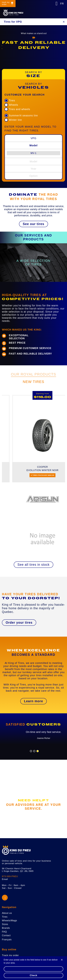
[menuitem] (33, 153)
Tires (12, 100)
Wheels (13, 105)
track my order (6, 3)
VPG (33, 138)
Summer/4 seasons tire (23, 115)
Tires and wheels (19, 109)
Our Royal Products (33, 374)
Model (34, 145)
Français (7, 940)
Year (33, 169)
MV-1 (33, 153)
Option (34, 176)
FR (62, 4)
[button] (33, 224)
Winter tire (15, 120)
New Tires (33, 382)
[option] (33, 45)
